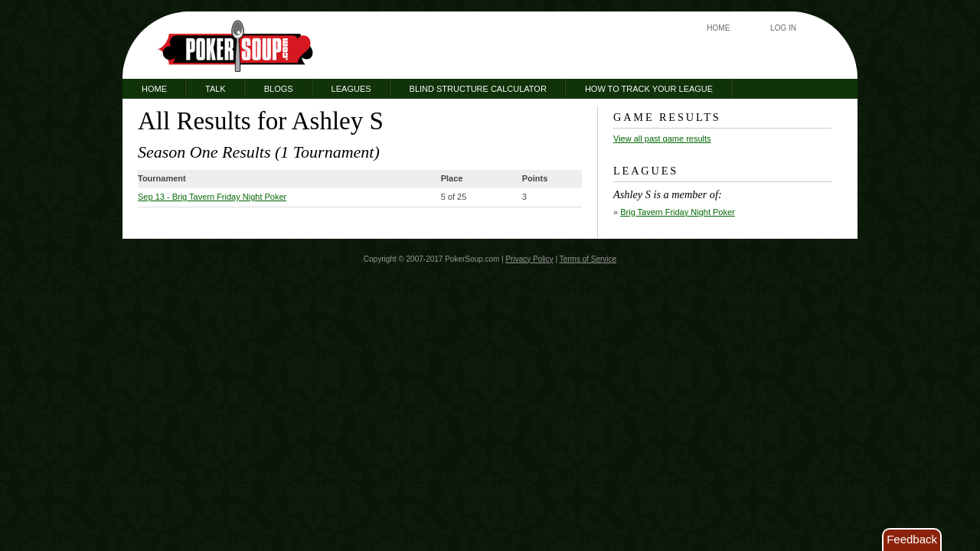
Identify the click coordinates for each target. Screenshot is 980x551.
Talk (216, 89)
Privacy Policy (529, 259)
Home (718, 28)
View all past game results (662, 139)
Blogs (279, 89)
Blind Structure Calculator (478, 89)
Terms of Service (588, 259)
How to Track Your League (649, 89)
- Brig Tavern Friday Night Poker (212, 197)
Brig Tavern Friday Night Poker (678, 212)
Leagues (351, 89)
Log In (783, 28)
